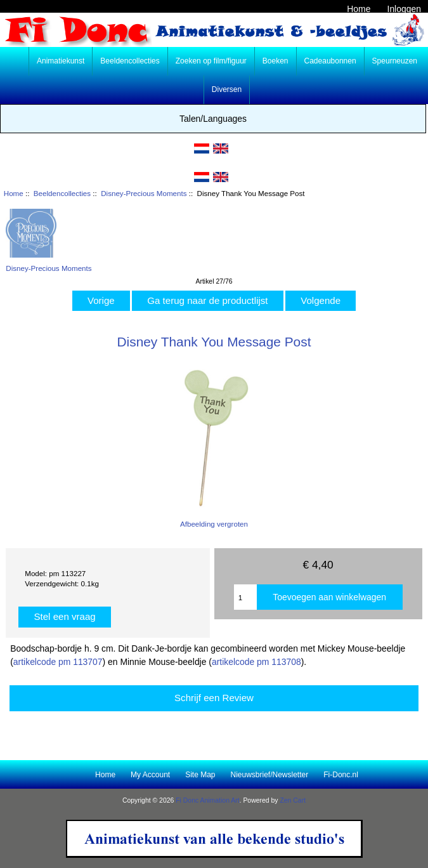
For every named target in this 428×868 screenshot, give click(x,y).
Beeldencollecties (62, 193)
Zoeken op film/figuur (211, 61)
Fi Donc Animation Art (207, 800)
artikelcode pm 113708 (256, 662)
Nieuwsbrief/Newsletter (270, 775)
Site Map (200, 775)
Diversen (227, 89)
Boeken (276, 61)
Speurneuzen (395, 61)
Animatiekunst (61, 61)
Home (359, 9)
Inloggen (404, 9)
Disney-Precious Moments (144, 193)
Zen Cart (293, 800)
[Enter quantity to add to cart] (245, 597)
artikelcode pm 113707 (58, 662)
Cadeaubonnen (330, 61)
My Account (150, 775)
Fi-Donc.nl (341, 775)
